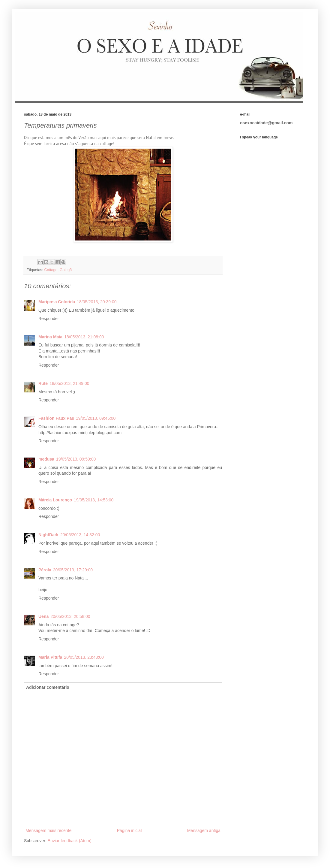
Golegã (66, 270)
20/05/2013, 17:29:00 (73, 570)
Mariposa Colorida (57, 302)
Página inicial (129, 830)
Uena (43, 616)
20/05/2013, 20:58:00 (70, 616)
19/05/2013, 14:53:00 (94, 500)
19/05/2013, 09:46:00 (96, 418)
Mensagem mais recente (48, 830)
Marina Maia (50, 337)
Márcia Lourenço (55, 500)
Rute (43, 383)
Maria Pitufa (50, 657)
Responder (49, 319)
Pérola (45, 570)
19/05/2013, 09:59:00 (76, 459)
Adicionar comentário (48, 687)
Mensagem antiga (204, 830)
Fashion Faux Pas (56, 418)
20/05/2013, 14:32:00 (80, 535)
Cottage (51, 270)
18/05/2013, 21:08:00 (84, 337)
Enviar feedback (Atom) (70, 841)
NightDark (48, 535)
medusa (46, 459)
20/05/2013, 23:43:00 (84, 657)
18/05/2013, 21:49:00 (69, 383)
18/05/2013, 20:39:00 (97, 302)
